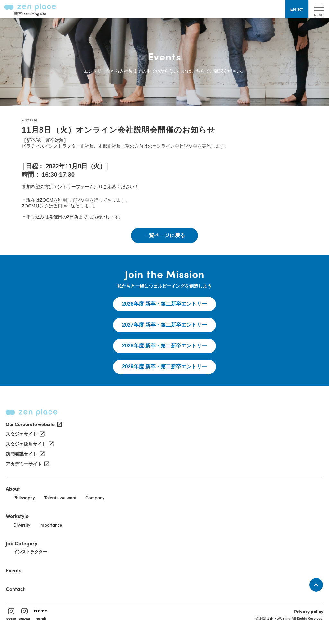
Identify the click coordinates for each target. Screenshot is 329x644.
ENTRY (297, 9)
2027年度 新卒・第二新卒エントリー (164, 325)
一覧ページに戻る (164, 235)
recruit (11, 614)
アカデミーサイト (27, 464)
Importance (51, 525)
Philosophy (24, 497)
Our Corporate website (33, 424)
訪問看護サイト (25, 454)
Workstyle (17, 516)
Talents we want (60, 498)
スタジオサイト (25, 434)
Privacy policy (309, 611)
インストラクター (30, 552)
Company (95, 497)
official (24, 614)
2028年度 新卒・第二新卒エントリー (164, 346)
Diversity (22, 525)
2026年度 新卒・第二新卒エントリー (164, 304)
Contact (15, 589)
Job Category (22, 543)
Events (13, 570)
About (13, 488)
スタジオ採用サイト (29, 444)
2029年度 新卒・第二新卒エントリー (164, 367)
